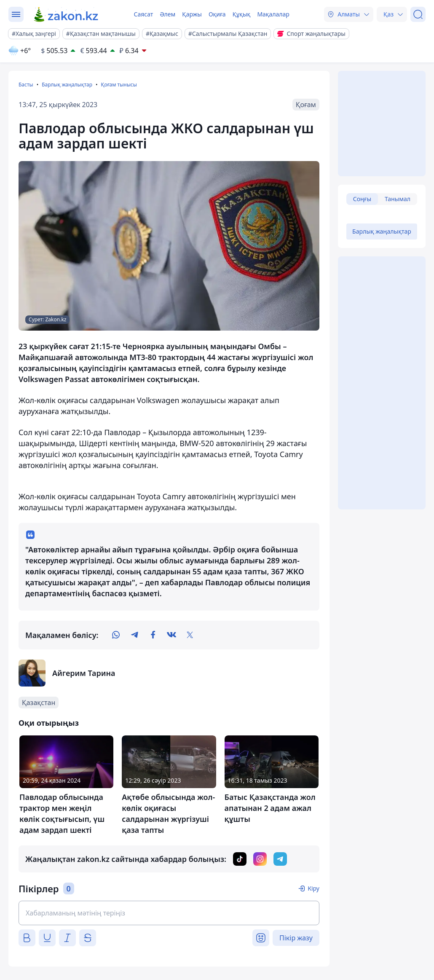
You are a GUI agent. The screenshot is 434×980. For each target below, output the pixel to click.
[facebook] (153, 635)
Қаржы (192, 14)
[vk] (171, 635)
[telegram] (134, 635)
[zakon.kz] (66, 14)
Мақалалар (273, 14)
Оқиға (217, 14)
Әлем (167, 14)
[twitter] (190, 635)
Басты (26, 85)
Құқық (242, 14)
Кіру (313, 888)
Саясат (143, 14)
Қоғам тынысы (119, 85)
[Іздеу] (418, 14)
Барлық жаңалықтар (67, 85)
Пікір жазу (296, 938)
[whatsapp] (116, 635)
